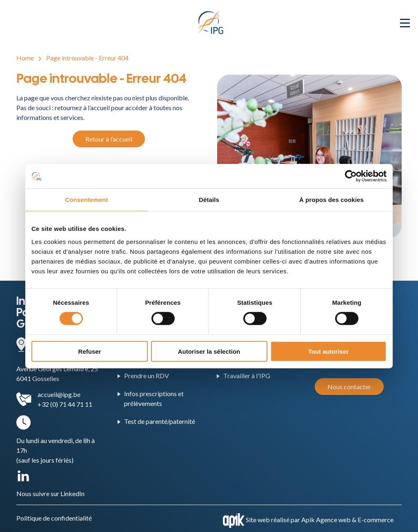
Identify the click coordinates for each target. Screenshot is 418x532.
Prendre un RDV (147, 376)
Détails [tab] (209, 200)
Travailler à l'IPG (247, 376)
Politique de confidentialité (54, 518)
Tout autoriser (329, 351)
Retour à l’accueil (109, 139)
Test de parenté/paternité (160, 421)
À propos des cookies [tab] (331, 200)
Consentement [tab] (86, 200)
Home (25, 58)
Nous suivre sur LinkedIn (50, 493)
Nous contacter (349, 387)
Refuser (90, 351)
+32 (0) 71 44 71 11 (65, 404)
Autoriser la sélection (209, 351)
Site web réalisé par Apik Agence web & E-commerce (320, 520)
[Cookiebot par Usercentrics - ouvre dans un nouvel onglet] (351, 176)
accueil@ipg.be (59, 394)
